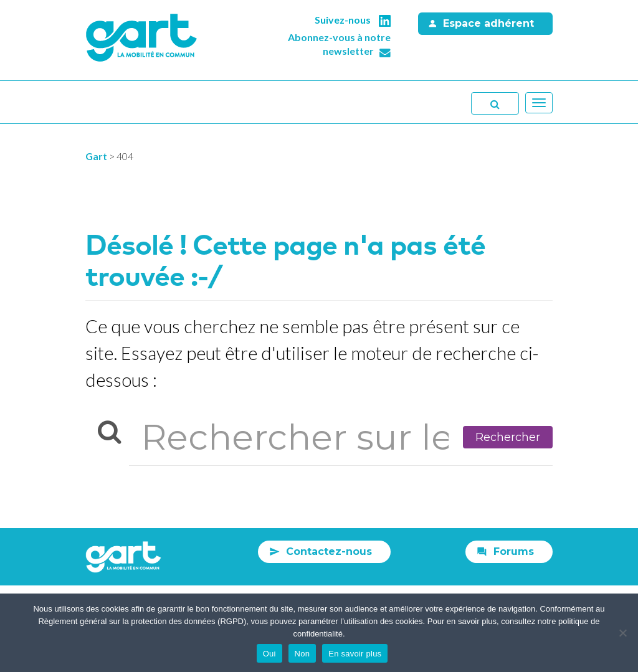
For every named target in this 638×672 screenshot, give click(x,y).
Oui (269, 654)
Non (302, 654)
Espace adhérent (488, 23)
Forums (514, 551)
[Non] (622, 633)
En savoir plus (355, 654)
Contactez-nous (329, 551)
